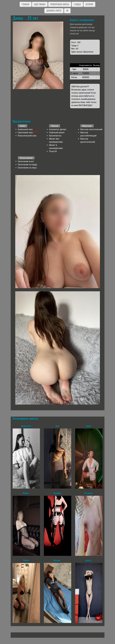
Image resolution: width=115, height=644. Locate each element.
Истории (89, 4)
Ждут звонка (40, 4)
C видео (77, 4)
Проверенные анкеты (60, 4)
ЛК (67, 11)
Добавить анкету (54, 11)
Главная (25, 4)
